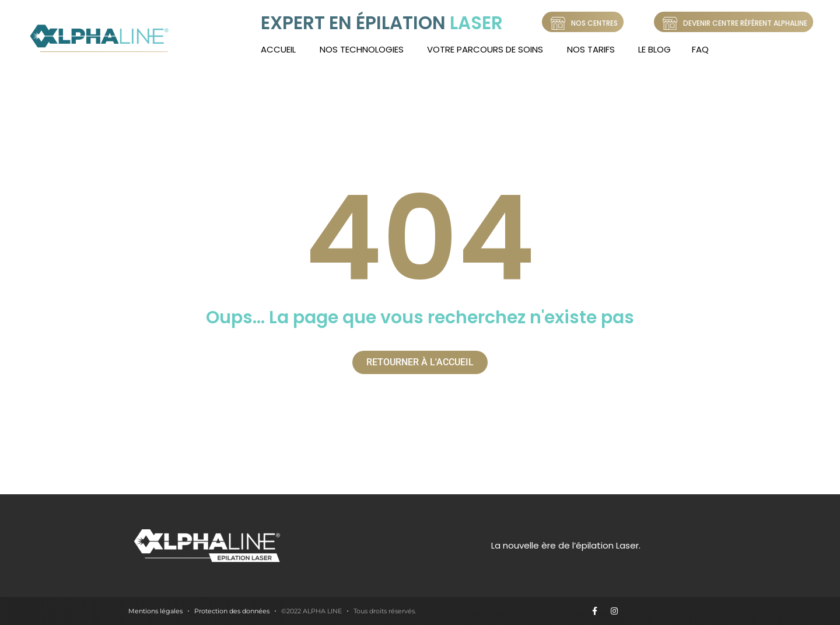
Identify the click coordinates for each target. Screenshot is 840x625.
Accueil (278, 49)
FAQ (700, 49)
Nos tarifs (591, 49)
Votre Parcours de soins (485, 49)
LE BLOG (654, 49)
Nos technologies (362, 49)
